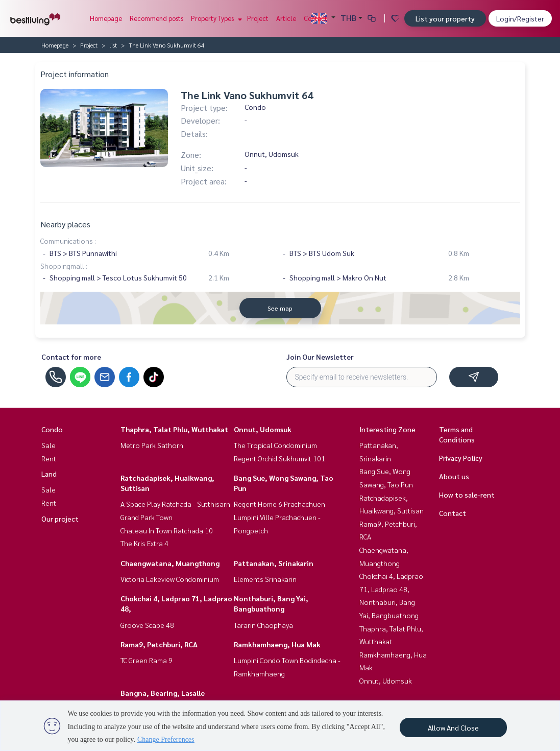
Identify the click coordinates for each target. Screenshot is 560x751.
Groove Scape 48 (147, 625)
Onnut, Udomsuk (263, 429)
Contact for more (71, 357)
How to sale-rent (467, 495)
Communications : (68, 241)
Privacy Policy (461, 458)
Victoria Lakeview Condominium (170, 579)
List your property (445, 18)
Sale (48, 445)
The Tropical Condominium (275, 445)
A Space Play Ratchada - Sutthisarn (175, 504)
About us (454, 476)
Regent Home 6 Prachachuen (279, 504)
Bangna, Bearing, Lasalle (163, 693)
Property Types (215, 18)
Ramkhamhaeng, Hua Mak (277, 644)
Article (286, 18)
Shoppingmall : (64, 266)
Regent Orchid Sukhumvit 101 (279, 458)
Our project (60, 519)
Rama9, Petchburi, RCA (159, 644)
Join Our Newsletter (320, 357)
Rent (49, 458)
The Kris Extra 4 (144, 543)
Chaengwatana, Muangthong (170, 563)
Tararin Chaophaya (263, 625)
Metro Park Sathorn (152, 445)
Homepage (106, 18)
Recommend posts (156, 18)
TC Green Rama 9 (147, 660)
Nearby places (65, 224)
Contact (315, 18)
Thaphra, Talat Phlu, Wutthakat (174, 429)
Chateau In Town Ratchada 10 (167, 530)
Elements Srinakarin (265, 579)
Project (258, 18)
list (113, 45)
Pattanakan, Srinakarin (274, 563)
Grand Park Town (147, 517)
